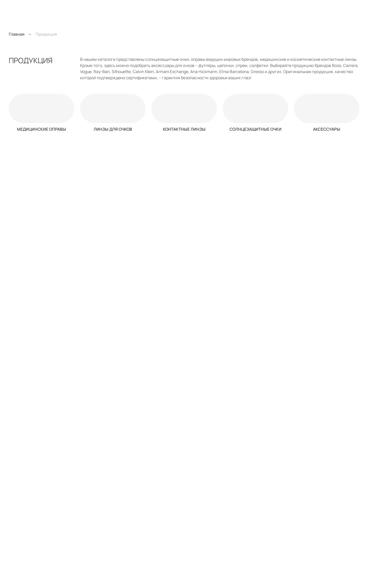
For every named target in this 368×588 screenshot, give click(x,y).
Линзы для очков (113, 129)
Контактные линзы (184, 129)
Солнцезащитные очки (255, 129)
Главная (17, 34)
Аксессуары (327, 129)
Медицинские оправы (42, 129)
